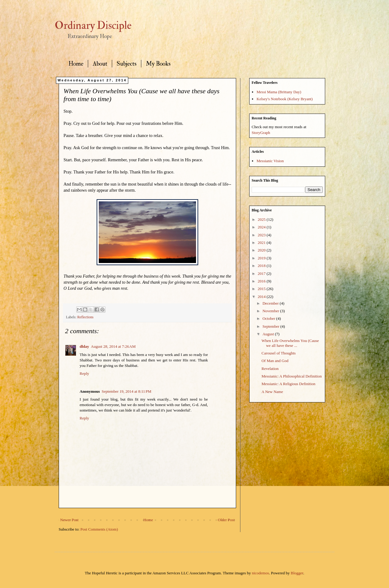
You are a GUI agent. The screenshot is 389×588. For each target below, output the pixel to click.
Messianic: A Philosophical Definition (291, 376)
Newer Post (69, 520)
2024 (262, 227)
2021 (262, 243)
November (271, 311)
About (100, 64)
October (269, 318)
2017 (262, 273)
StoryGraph (261, 133)
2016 (262, 281)
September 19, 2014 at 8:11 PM (126, 391)
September (272, 326)
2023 (262, 235)
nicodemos (260, 573)
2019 (262, 258)
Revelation (270, 369)
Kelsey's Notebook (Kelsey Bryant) (285, 99)
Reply (84, 373)
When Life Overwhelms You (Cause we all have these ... (290, 343)
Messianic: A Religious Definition (288, 384)
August (269, 334)
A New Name (272, 392)
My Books (158, 64)
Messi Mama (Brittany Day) (279, 92)
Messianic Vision (270, 161)
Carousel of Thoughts (278, 353)
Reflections (85, 317)
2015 (262, 289)
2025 (262, 219)
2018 (262, 266)
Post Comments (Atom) (99, 529)
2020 (262, 250)
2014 (262, 297)
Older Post (226, 520)
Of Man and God (275, 361)
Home (76, 64)
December (271, 303)
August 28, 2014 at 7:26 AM (113, 346)
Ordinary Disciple (93, 26)
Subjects (127, 64)
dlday (84, 346)
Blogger (297, 573)
